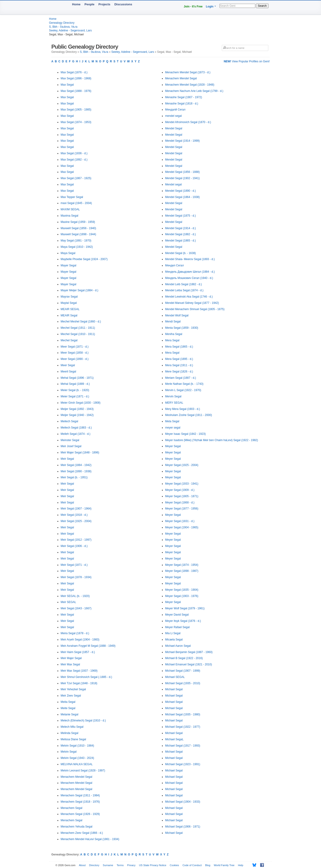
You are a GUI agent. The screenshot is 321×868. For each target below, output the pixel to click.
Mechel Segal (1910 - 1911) (78, 334)
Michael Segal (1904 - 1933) (183, 802)
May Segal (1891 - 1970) (76, 241)
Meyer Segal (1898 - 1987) (182, 571)
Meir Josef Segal (71, 446)
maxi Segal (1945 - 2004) (76, 203)
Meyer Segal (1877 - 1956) (182, 509)
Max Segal (67, 85)
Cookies (174, 865)
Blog (208, 865)
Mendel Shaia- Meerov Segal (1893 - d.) (190, 259)
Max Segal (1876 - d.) (74, 72)
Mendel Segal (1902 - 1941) (182, 178)
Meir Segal (67, 459)
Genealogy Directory (62, 23)
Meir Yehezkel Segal (73, 689)
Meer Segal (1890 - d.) (75, 359)
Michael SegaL (174, 739)
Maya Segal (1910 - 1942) (77, 247)
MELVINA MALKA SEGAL (77, 764)
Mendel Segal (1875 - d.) (180, 216)
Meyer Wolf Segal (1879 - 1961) (185, 608)
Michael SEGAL (175, 677)
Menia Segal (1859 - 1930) (182, 328)
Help (241, 865)
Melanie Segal (69, 714)
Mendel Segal (174, 128)
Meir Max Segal (70, 664)
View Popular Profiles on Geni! (247, 61)
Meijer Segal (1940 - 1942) (77, 415)
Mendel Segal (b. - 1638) (180, 253)
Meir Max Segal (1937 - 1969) (79, 671)
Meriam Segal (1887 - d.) (181, 378)
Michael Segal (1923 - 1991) (183, 764)
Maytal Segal (69, 303)
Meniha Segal (174, 334)
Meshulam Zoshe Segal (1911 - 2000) (188, 415)
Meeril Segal (68, 372)
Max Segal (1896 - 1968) (76, 78)
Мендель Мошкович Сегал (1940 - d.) (189, 278)
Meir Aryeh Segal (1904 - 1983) (80, 640)
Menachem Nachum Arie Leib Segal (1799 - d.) (194, 91)
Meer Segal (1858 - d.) (75, 353)
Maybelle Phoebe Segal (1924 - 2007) (84, 259)
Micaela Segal (174, 640)
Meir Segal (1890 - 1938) (76, 471)
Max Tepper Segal (72, 197)
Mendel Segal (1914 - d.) (180, 228)
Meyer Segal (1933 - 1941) (182, 484)
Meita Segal (68, 702)
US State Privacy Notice (152, 865)
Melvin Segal (69, 752)
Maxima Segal (69, 216)
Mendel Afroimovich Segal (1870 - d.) (188, 122)
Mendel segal (173, 184)
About (82, 865)
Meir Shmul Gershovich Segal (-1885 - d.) (86, 677)
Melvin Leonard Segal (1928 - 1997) (83, 771)
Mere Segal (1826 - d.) (179, 372)
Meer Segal (68, 365)
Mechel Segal (69, 340)
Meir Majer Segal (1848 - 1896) (80, 452)
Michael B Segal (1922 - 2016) (184, 658)
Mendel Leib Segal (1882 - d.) (183, 284)
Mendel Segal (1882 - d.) (180, 234)
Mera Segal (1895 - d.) (179, 359)
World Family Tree (224, 865)
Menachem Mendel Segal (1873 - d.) (188, 72)
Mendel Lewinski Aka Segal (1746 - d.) (189, 297)
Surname (108, 865)
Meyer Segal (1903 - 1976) (182, 596)
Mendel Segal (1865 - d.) (180, 241)
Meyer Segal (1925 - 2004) (182, 465)
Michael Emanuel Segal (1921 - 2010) (188, 664)
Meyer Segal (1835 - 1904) (182, 590)
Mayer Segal (68, 265)
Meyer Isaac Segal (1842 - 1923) (185, 434)
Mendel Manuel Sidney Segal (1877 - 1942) (192, 303)
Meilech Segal (69, 421)
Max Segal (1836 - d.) (74, 153)
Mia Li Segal (173, 633)
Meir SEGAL (68, 602)
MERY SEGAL (174, 403)
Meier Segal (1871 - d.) (75, 396)
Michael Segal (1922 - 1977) (183, 727)
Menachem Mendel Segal (76, 777)
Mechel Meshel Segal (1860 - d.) (81, 322)
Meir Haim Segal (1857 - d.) (78, 652)
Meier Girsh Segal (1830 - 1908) (80, 403)
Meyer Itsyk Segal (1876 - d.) (183, 621)
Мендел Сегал (174, 265)
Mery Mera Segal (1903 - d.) (183, 409)
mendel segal (173, 116)
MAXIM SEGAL (70, 209)
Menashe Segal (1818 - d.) (182, 104)
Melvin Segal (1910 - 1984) (77, 746)
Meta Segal (172, 421)
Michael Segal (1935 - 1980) (183, 714)
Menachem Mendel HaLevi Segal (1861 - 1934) (90, 839)
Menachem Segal (71, 808)
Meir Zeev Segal (71, 696)
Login (210, 7)
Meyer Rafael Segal (177, 627)
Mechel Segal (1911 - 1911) (78, 328)
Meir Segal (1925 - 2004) (76, 521)
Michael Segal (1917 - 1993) (183, 746)
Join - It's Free (193, 7)
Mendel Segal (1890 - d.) (180, 191)
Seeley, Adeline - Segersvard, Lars (70, 30)
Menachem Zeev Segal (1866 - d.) (82, 833)
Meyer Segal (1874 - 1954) (182, 565)
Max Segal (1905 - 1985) (76, 110)
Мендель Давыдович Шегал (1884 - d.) (190, 272)
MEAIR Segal (69, 315)
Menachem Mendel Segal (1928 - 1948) (190, 85)
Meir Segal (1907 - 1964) (76, 509)
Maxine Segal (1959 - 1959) (78, 222)
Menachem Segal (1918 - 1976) (80, 802)
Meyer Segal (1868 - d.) (180, 503)
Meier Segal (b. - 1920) (75, 390)
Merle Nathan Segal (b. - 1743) (184, 384)
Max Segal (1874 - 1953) (76, 122)
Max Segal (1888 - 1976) (76, 91)
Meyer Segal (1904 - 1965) (182, 527)
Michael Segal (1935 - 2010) (183, 683)
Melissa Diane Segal (73, 739)
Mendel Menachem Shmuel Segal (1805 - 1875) (195, 309)
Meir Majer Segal (71, 658)
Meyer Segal (173, 446)
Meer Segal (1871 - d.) (75, 347)
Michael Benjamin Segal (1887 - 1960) (189, 652)
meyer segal (173, 428)
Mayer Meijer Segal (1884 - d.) (79, 290)
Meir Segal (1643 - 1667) (76, 608)
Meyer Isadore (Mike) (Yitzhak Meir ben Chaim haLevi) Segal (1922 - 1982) (212, 440)
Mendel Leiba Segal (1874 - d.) (184, 290)
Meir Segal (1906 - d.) (74, 546)
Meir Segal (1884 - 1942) (76, 465)
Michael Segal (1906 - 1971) (183, 827)
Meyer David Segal (177, 615)
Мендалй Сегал (175, 110)
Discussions (123, 4)
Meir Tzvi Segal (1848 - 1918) (79, 683)
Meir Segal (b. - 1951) (74, 477)
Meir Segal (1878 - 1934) (76, 577)
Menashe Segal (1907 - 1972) (184, 97)
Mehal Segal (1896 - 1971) (77, 378)
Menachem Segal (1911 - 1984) (80, 795)
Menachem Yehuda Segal (77, 827)
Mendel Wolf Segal (177, 315)
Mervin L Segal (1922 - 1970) (183, 390)
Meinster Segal (70, 440)
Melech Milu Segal (72, 727)
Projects (104, 4)
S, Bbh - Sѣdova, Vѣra (63, 27)
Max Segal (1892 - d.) (74, 160)
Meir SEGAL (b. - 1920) (75, 596)
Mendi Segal (173, 322)
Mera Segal (172, 340)
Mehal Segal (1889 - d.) (75, 384)
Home (76, 4)
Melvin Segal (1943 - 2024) (77, 758)
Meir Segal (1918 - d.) (74, 515)
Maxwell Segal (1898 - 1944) (78, 234)
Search (262, 6)
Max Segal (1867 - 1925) (76, 178)
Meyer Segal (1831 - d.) (180, 521)
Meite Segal (68, 708)
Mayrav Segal (69, 297)
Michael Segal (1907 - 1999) (183, 671)
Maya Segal (68, 253)
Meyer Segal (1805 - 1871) (182, 496)
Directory (94, 865)
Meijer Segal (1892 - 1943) (77, 409)
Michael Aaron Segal (178, 646)
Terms (120, 865)
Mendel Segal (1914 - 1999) (182, 141)
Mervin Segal (173, 396)
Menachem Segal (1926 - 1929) (80, 814)
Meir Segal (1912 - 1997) (76, 540)
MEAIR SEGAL (70, 309)
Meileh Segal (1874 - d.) (75, 434)
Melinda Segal (69, 733)
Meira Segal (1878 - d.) (75, 633)
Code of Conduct (192, 865)
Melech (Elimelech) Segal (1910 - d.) (83, 721)
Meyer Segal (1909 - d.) (180, 490)
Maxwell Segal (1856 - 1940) (78, 228)
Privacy (131, 865)
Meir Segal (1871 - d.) (74, 565)
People (90, 4)
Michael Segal (174, 689)
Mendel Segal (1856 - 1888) (182, 172)
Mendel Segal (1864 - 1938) (182, 197)
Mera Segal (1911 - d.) (179, 365)
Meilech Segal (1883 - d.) (76, 428)
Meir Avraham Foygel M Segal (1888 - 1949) (88, 646)
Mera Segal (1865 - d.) (179, 347)
